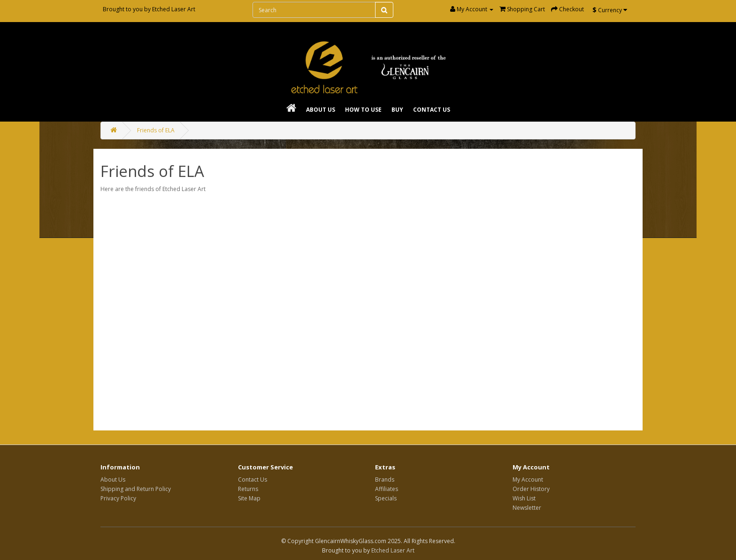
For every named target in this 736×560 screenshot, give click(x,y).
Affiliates (387, 489)
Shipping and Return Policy (136, 489)
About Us (321, 110)
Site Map (249, 498)
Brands (385, 479)
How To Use (363, 110)
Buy (397, 110)
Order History (531, 489)
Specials (386, 498)
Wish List (524, 498)
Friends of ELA (156, 130)
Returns (248, 489)
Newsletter (527, 508)
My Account (528, 479)
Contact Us (432, 110)
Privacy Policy (118, 498)
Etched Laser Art (174, 9)
